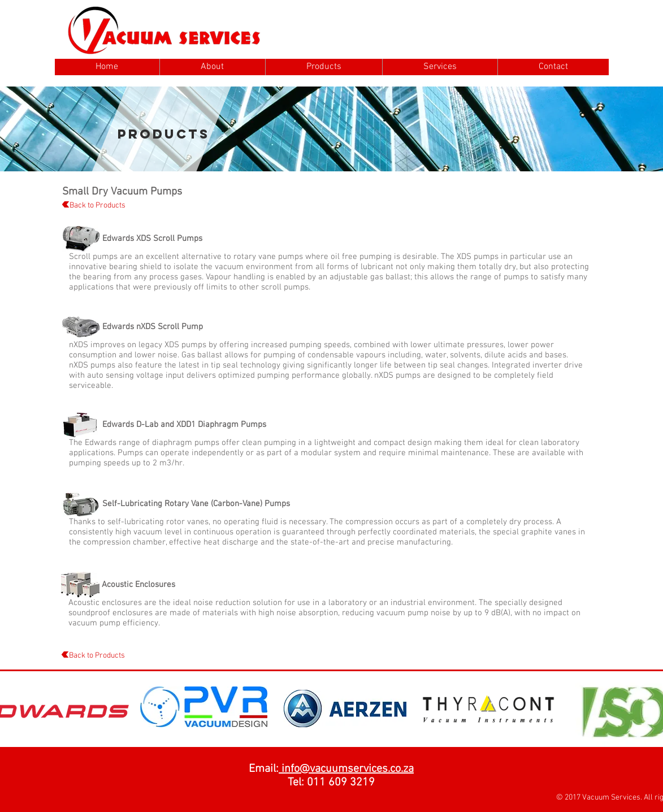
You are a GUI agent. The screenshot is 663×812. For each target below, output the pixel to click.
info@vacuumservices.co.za (346, 769)
